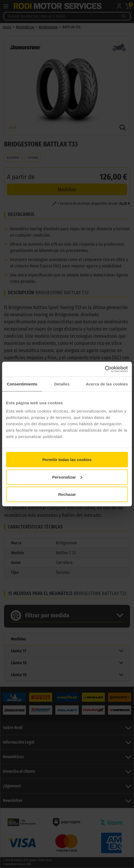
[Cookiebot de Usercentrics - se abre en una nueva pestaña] (105, 369)
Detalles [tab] (62, 384)
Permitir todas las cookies (67, 460)
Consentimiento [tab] (22, 384)
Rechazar (67, 494)
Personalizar (67, 477)
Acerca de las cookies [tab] (107, 384)
